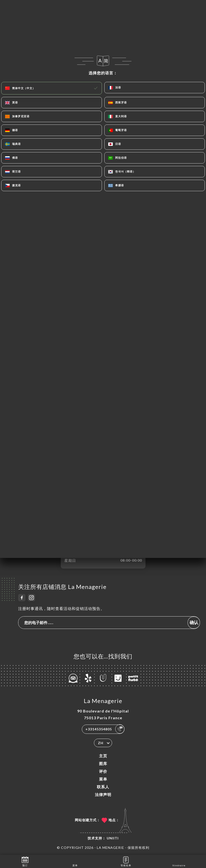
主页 (103, 756)
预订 (25, 861)
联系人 (103, 787)
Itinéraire (179, 861)
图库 (103, 763)
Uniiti (113, 838)
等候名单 (126, 861)
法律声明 (103, 794)
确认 (194, 622)
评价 (103, 771)
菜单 (103, 779)
